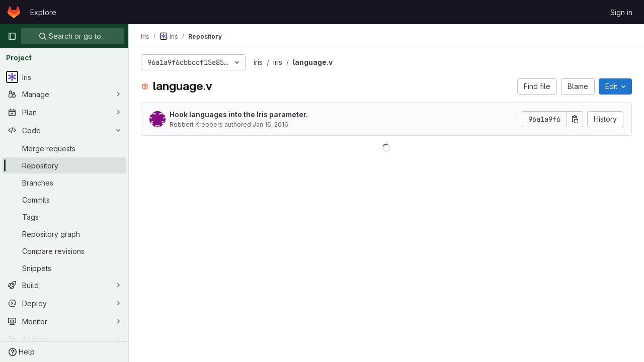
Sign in (621, 12)
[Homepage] (14, 12)
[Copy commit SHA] (575, 119)
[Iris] (64, 77)
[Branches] (64, 183)
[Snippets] (64, 268)
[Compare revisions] (64, 251)
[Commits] (64, 200)
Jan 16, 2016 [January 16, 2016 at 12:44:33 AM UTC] (270, 124)
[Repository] (64, 165)
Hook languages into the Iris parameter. (239, 114)
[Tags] (64, 217)
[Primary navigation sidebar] (12, 36)
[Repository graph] (64, 234)
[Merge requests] (64, 148)
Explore (43, 12)
